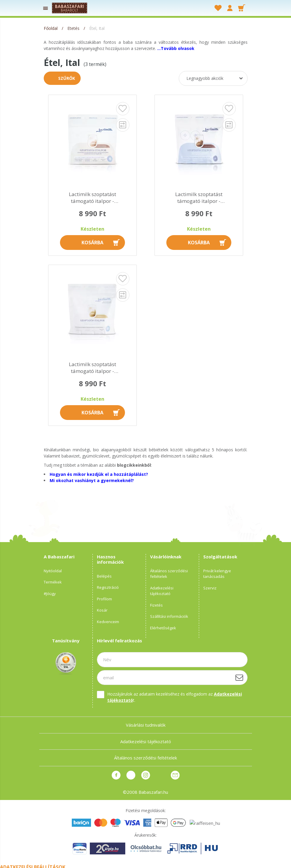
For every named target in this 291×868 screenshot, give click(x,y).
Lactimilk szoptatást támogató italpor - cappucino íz (92, 198)
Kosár (102, 610)
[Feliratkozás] (239, 678)
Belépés (104, 576)
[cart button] (242, 8)
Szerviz (210, 588)
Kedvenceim (108, 622)
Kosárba (92, 243)
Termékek (53, 582)
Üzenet (175, 775)
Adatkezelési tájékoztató (162, 591)
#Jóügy (50, 594)
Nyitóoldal (53, 571)
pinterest (131, 775)
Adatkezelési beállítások (33, 864)
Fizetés (156, 605)
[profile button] (230, 8)
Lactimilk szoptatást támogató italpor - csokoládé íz (199, 198)
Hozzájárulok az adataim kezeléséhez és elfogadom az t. (175, 697)
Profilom (104, 599)
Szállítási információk (169, 616)
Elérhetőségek (163, 628)
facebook (116, 775)
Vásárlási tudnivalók (146, 725)
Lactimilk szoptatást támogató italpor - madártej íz (92, 368)
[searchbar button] (193, 8)
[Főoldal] (51, 28)
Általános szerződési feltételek (169, 574)
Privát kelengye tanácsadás (217, 574)
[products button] (46, 8)
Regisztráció (108, 587)
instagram (146, 775)
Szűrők (67, 78)
